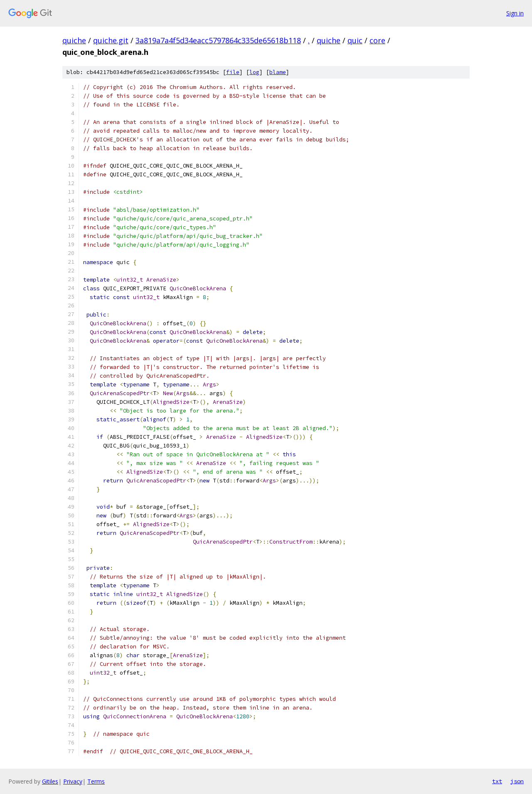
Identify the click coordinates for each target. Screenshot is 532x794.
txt (497, 781)
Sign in (515, 13)
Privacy (73, 781)
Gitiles (50, 781)
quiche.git (111, 40)
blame (278, 72)
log (254, 72)
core (377, 40)
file (233, 72)
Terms (96, 781)
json (517, 781)
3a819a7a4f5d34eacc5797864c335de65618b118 (218, 40)
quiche (74, 40)
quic (355, 40)
